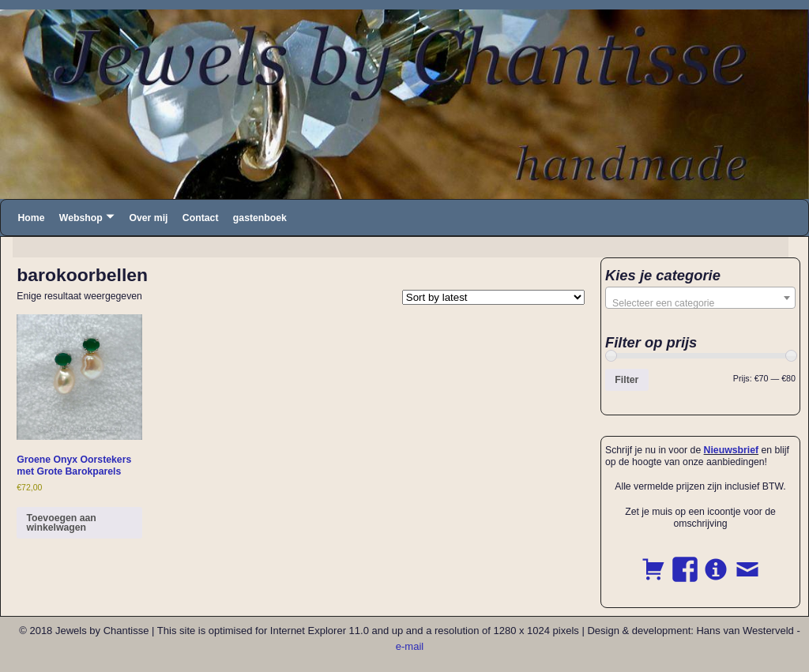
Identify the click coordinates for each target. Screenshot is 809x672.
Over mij (148, 218)
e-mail (410, 646)
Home (31, 218)
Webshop (81, 218)
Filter (627, 380)
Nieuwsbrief (731, 450)
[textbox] (700, 303)
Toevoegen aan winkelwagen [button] (61, 523)
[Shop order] (493, 297)
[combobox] (700, 298)
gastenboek (260, 218)
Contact (201, 218)
